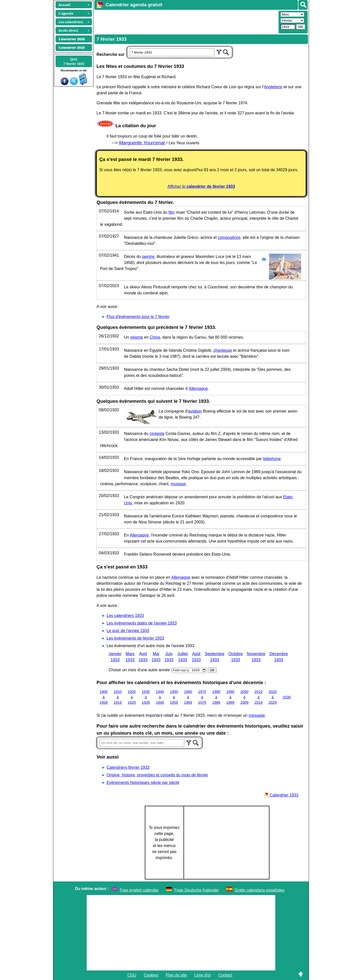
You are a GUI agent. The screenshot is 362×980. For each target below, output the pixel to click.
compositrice (229, 237)
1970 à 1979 (202, 697)
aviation (195, 411)
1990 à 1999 (230, 697)
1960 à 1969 (188, 697)
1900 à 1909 (104, 697)
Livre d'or (202, 975)
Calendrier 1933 (282, 795)
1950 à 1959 (174, 697)
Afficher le (201, 186)
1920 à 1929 (132, 697)
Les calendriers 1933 (125, 616)
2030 (287, 697)
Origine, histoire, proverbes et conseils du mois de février (157, 775)
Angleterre (273, 87)
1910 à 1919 (118, 697)
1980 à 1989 (216, 697)
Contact (225, 975)
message (257, 715)
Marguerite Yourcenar (142, 143)
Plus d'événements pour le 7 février (138, 317)
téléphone (272, 459)
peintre (148, 257)
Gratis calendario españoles (259, 890)
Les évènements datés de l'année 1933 (142, 623)
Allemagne (198, 389)
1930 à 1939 (146, 697)
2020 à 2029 (273, 697)
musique (178, 484)
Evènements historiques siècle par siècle (143, 783)
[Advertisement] (186, 22)
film (172, 212)
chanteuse (223, 350)
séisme (137, 337)
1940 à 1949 (160, 697)
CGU (132, 975)
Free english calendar (139, 890)
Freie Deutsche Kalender (196, 890)
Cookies (151, 975)
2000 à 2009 (244, 697)
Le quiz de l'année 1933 (128, 631)
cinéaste (157, 434)
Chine (155, 337)
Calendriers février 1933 (128, 767)
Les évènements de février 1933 (135, 638)
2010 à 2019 (258, 697)
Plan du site (176, 975)
